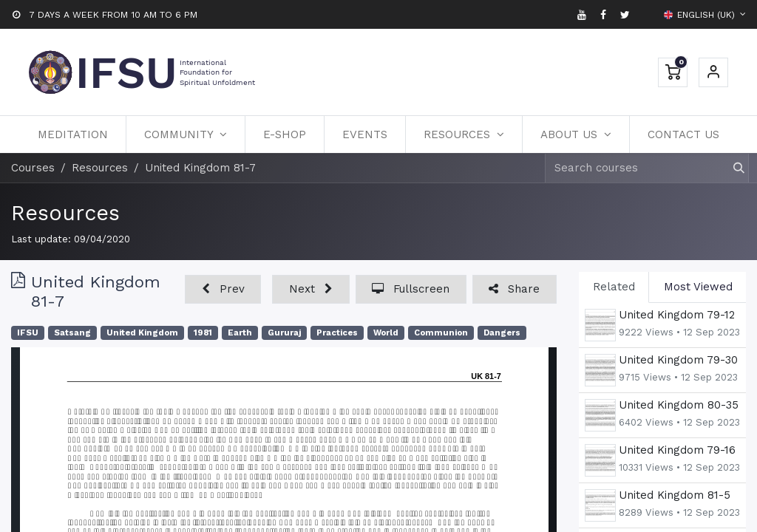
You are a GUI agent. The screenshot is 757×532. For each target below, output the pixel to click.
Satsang (72, 333)
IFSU (28, 333)
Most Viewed (698, 287)
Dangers (502, 333)
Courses (33, 168)
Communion (441, 333)
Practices (337, 333)
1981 (203, 333)
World (386, 333)
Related (614, 287)
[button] (223, 289)
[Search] (732, 168)
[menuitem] (73, 134)
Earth (240, 333)
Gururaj (284, 333)
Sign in (713, 72)
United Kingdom (142, 333)
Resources (65, 213)
